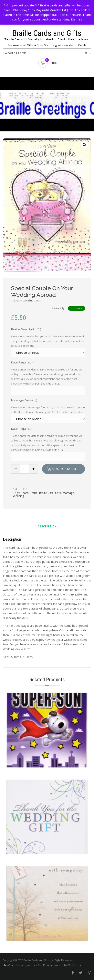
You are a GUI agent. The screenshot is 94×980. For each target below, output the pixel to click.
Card (58, 493)
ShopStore (9, 965)
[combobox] (47, 51)
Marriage (68, 493)
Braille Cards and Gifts (47, 33)
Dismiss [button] (77, 19)
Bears (24, 493)
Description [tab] (47, 527)
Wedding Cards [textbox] (46, 53)
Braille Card (46, 493)
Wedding (18, 496)
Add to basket (65, 469)
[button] (85, 145)
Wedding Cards (32, 301)
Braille (34, 493)
